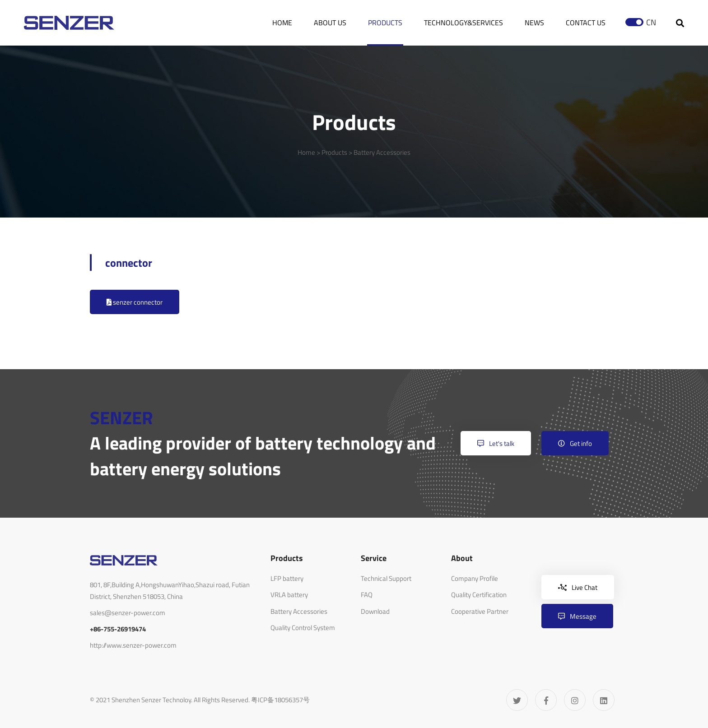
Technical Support (386, 578)
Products (334, 152)
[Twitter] (517, 700)
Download (375, 611)
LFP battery (287, 578)
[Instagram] (575, 700)
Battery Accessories (382, 152)
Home (306, 152)
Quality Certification (479, 595)
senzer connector (135, 302)
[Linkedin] (604, 700)
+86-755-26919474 (118, 629)
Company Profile (475, 578)
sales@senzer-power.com (128, 613)
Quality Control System (303, 628)
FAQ (367, 595)
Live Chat (578, 587)
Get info (575, 443)
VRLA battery (289, 595)
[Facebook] (546, 700)
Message (577, 616)
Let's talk (496, 443)
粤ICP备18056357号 (280, 700)
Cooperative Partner (480, 611)
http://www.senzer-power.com (133, 645)
